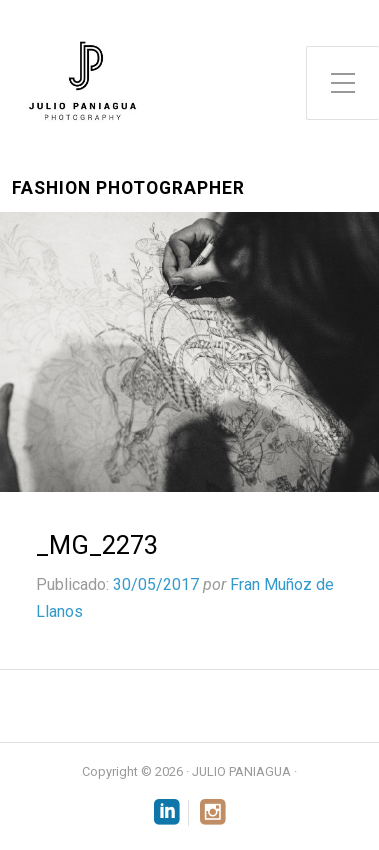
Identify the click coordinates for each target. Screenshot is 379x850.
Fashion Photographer (128, 188)
